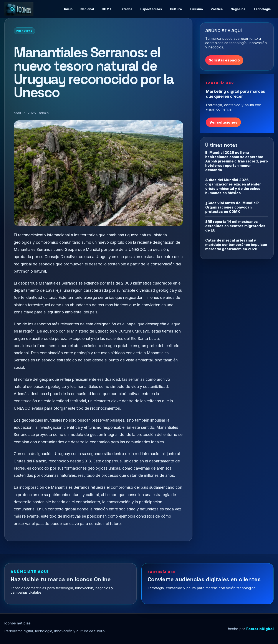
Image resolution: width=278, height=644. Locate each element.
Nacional (87, 9)
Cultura (176, 9)
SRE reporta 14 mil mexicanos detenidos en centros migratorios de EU (235, 226)
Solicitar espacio (224, 60)
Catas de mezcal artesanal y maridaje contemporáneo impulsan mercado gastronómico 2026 (236, 245)
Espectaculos (151, 9)
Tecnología (262, 9)
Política (217, 9)
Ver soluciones (223, 122)
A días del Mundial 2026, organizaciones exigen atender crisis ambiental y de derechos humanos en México (233, 186)
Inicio (68, 9)
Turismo (196, 9)
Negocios (238, 9)
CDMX (107, 9)
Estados (126, 9)
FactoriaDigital (260, 629)
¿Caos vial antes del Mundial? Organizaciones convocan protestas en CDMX (232, 207)
